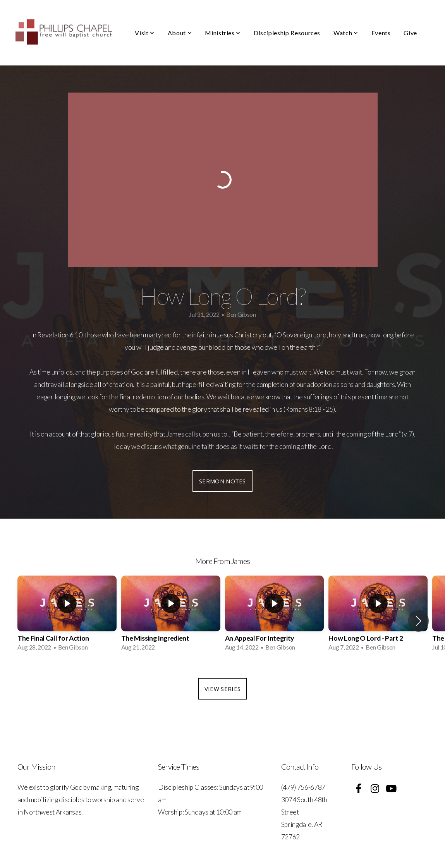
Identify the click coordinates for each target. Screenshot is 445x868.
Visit (144, 33)
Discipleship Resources (287, 33)
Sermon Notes (222, 481)
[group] (67, 616)
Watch (346, 33)
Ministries (223, 33)
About (180, 33)
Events (381, 33)
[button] (418, 621)
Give (410, 33)
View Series (222, 689)
